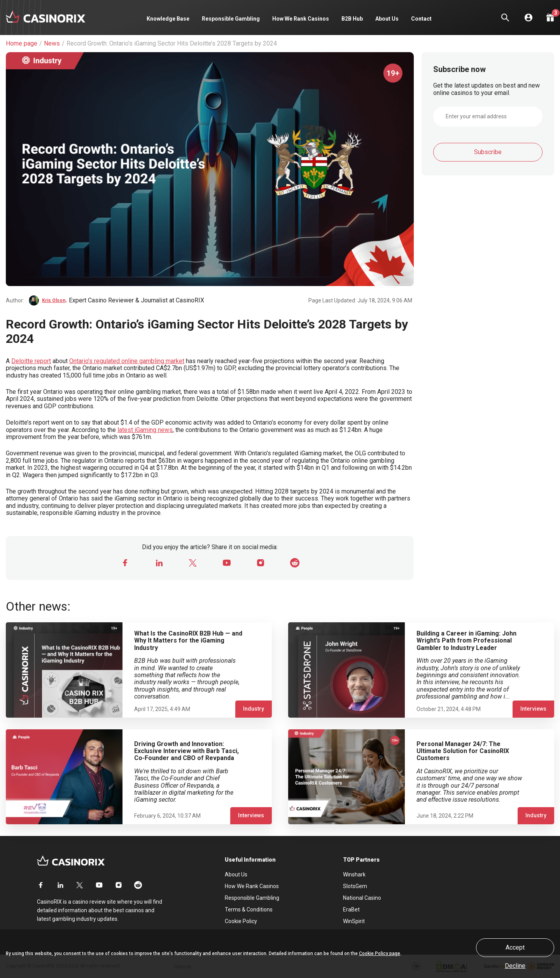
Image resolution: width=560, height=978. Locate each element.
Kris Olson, (54, 300)
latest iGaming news (145, 430)
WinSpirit (354, 921)
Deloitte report (31, 361)
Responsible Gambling (231, 19)
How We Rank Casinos (301, 19)
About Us (387, 19)
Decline (515, 966)
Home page (22, 44)
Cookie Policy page (380, 953)
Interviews (533, 709)
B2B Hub (352, 19)
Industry (254, 709)
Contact (421, 19)
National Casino (362, 898)
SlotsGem (355, 886)
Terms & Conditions (249, 910)
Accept (515, 947)
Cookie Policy (241, 921)
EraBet (351, 910)
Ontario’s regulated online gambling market (127, 361)
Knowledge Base (168, 19)
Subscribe (488, 152)
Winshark (354, 874)
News (52, 44)
